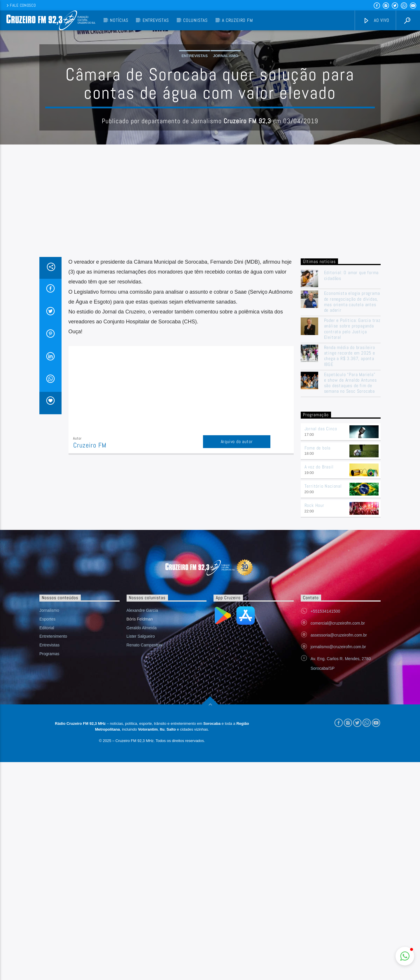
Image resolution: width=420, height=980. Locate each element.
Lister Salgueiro (141, 754)
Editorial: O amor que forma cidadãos (351, 393)
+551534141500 (325, 729)
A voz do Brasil (319, 585)
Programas (49, 771)
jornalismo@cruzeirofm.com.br (338, 764)
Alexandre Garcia (142, 728)
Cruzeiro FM (90, 563)
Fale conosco (21, 5)
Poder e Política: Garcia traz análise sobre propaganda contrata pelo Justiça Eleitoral (352, 446)
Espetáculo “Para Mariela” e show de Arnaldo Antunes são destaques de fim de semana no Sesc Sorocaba (350, 501)
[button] (405, 956)
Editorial (47, 745)
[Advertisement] (210, 331)
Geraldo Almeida (142, 745)
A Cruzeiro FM (237, 20)
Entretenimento (53, 754)
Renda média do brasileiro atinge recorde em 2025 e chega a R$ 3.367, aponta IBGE (350, 474)
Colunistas (195, 20)
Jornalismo (226, 115)
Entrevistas (156, 20)
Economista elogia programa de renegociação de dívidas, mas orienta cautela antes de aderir (352, 419)
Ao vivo (376, 21)
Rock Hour (314, 623)
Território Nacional (323, 604)
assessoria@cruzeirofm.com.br (339, 753)
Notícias (119, 20)
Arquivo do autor (237, 559)
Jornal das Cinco (321, 546)
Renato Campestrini (145, 763)
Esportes (47, 737)
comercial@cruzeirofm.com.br (338, 741)
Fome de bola (318, 566)
